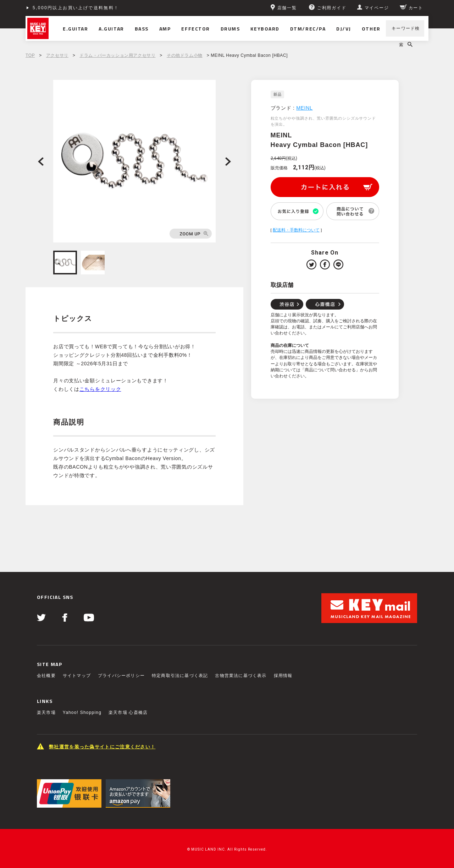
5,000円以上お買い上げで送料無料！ (76, 8)
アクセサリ (57, 55)
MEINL (304, 108)
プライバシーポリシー (121, 676)
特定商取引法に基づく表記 (180, 676)
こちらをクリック (100, 389)
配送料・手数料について (296, 230)
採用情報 (283, 676)
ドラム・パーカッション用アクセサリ (117, 55)
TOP (30, 55)
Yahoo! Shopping (82, 713)
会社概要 (46, 676)
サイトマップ (77, 676)
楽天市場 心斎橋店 (128, 713)
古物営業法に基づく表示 (241, 676)
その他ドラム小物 (185, 55)
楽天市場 (46, 713)
